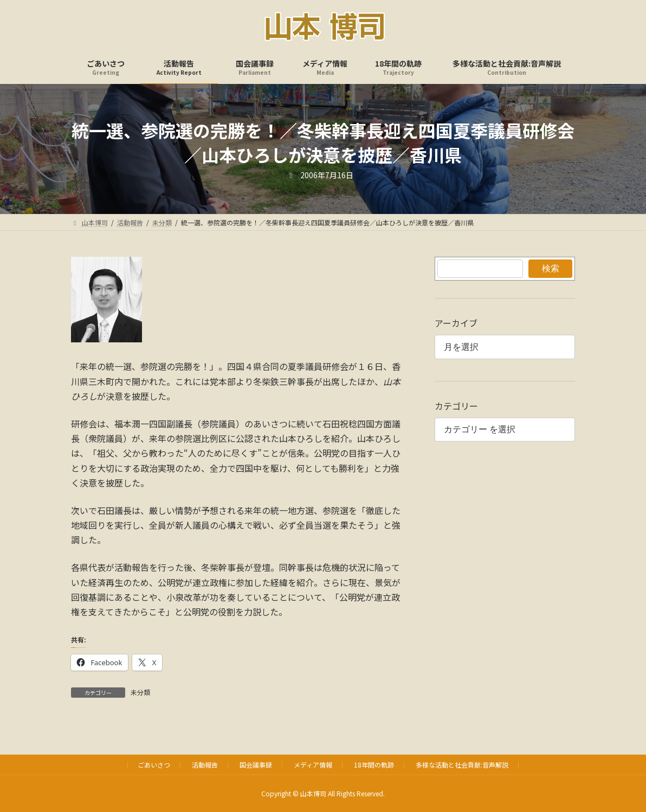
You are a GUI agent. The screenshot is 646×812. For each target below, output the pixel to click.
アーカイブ (456, 323)
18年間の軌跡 (374, 765)
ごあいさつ (154, 765)
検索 (550, 268)
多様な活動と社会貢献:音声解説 (462, 765)
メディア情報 (313, 765)
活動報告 (205, 765)
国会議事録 (256, 765)
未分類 (140, 692)
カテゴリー (456, 406)
